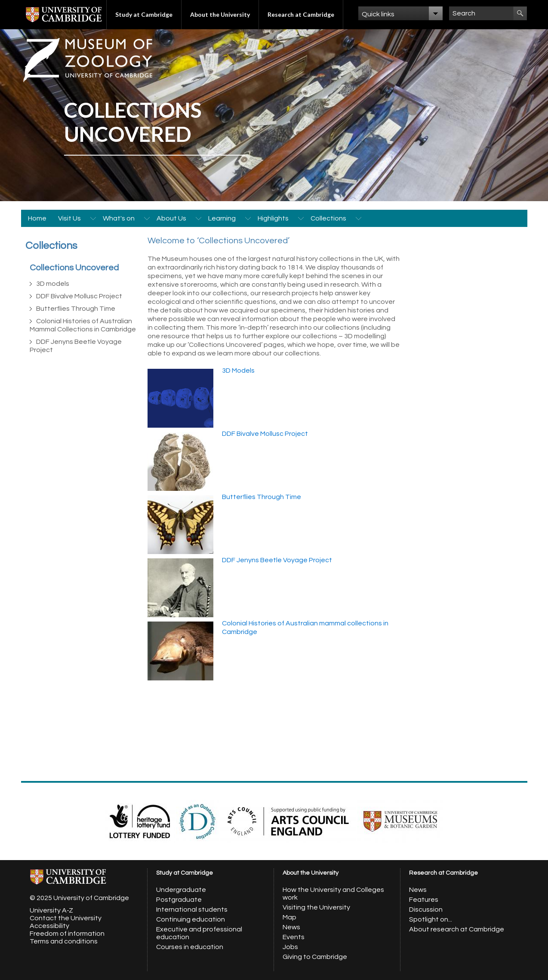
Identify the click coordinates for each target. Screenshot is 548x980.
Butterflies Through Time (76, 309)
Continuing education (191, 919)
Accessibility (49, 926)
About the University (220, 14)
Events (294, 937)
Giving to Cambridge (315, 957)
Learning (222, 218)
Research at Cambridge (301, 14)
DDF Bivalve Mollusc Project (79, 296)
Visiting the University (316, 907)
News (291, 927)
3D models (53, 284)
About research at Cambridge (457, 929)
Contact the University (66, 918)
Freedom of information (67, 934)
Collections (328, 218)
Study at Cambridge (144, 14)
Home (37, 218)
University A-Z (51, 910)
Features (424, 900)
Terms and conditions (64, 941)
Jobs (290, 947)
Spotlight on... (431, 919)
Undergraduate (181, 890)
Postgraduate (179, 900)
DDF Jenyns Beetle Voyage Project (277, 560)
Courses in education (190, 947)
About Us (171, 218)
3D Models (238, 371)
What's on (119, 218)
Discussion (426, 910)
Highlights (273, 218)
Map (289, 917)
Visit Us (69, 218)
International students (192, 910)
